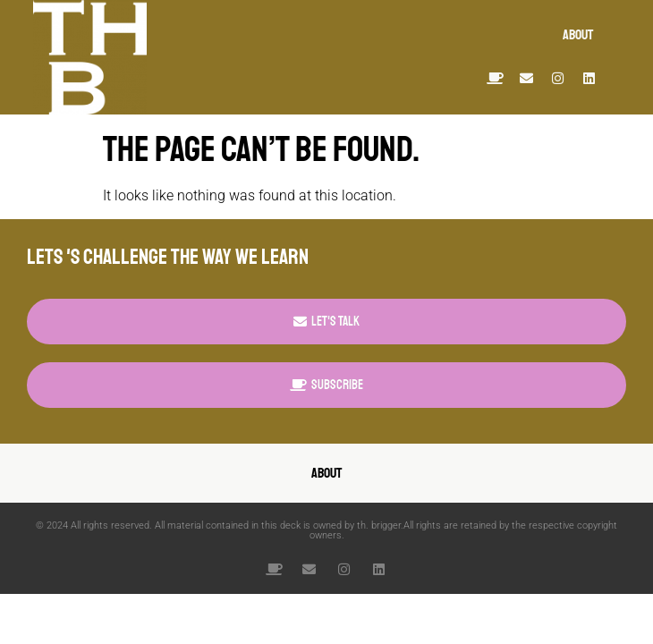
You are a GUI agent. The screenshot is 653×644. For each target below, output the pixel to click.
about (578, 35)
